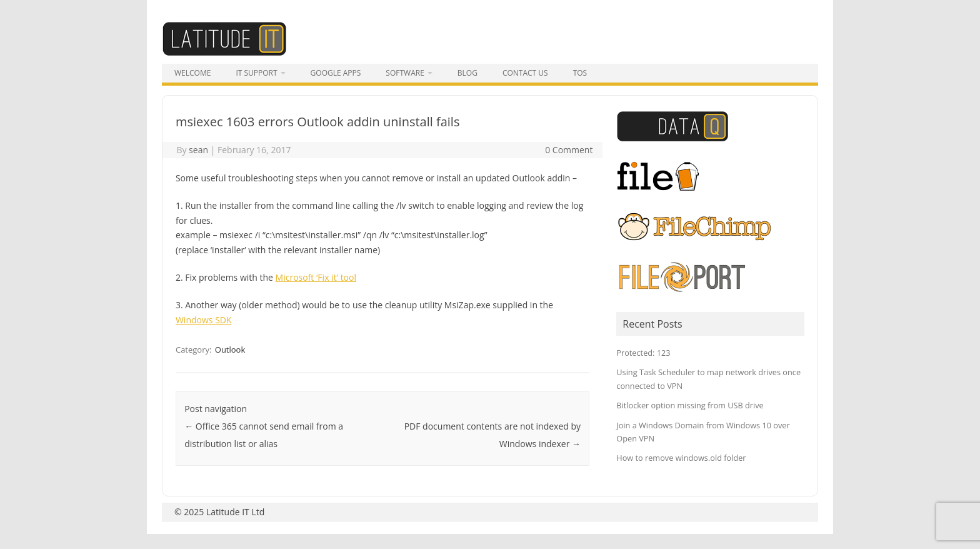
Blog (467, 73)
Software (405, 73)
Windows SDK (204, 320)
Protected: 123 (643, 353)
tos (580, 73)
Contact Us (525, 73)
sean (198, 150)
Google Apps (336, 73)
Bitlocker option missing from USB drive (690, 405)
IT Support (256, 73)
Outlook (230, 350)
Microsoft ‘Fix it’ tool (316, 277)
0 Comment (569, 150)
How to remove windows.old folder (681, 458)
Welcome (192, 73)
